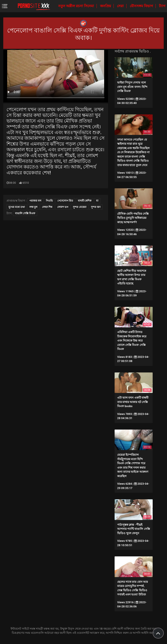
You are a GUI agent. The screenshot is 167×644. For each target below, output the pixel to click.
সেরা (121, 6)
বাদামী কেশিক (85, 201)
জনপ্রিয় (106, 6)
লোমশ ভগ (63, 207)
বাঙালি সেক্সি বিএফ (25, 213)
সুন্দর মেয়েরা (80, 207)
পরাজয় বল (35, 201)
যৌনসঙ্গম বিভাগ (142, 6)
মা (97, 201)
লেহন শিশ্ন (47, 207)
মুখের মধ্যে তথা (17, 207)
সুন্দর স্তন (96, 207)
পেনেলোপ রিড (65, 201)
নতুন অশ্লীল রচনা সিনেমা (77, 6)
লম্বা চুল (33, 207)
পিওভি (49, 201)
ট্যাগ (162, 6)
